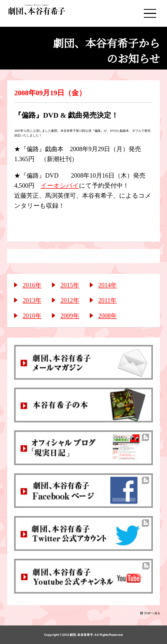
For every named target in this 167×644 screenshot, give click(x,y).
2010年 (32, 316)
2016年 (32, 285)
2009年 (70, 316)
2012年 (70, 300)
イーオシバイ (60, 185)
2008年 (108, 316)
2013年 (32, 300)
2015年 (70, 285)
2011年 (108, 300)
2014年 (108, 285)
